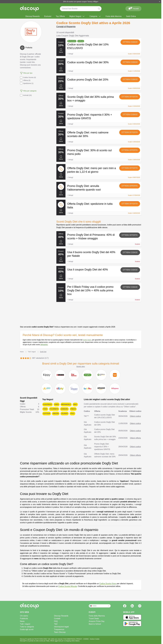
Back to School (95, 624)
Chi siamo (24, 616)
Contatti (57, 619)
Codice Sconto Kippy (108, 584)
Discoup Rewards (33, 16)
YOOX (45, 409)
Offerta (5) (25, 80)
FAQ (56, 621)
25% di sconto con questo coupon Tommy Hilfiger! (81, 2)
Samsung (64, 409)
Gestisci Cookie (95, 639)
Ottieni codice (130, 42)
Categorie (95, 16)
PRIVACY (79, 639)
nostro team (87, 340)
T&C (56, 624)
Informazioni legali (61, 627)
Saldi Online (131, 16)
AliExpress (47, 404)
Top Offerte (60, 16)
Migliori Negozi (77, 16)
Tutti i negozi (25, 624)
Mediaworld (66, 404)
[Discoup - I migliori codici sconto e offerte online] (29, 9)
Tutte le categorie (27, 627)
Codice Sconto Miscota (68, 586)
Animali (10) (26, 95)
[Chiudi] (160, 2)
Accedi (133, 8)
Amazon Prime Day (97, 621)
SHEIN (57, 404)
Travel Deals (94, 619)
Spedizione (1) (27, 83)
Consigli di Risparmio (66, 27)
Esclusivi (48, 16)
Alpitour (47, 414)
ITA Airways (54, 409)
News (22, 621)
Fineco (73, 409)
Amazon (56, 414)
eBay (75, 404)
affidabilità (44, 345)
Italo (72, 414)
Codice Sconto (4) (28, 77)
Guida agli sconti (27, 629)
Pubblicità (24, 619)
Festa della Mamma (114, 16)
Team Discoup (60, 632)
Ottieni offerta (130, 97)
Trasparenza (59, 629)
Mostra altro (81, 367)
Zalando (65, 414)
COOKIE (86, 639)
